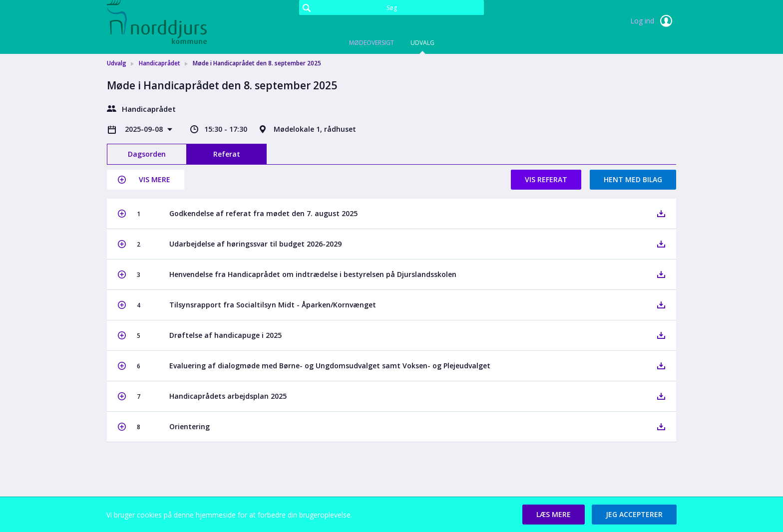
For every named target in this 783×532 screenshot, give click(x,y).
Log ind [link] (653, 21)
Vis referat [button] (546, 179)
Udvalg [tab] (422, 43)
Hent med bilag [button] (633, 179)
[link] (157, 22)
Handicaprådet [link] (160, 63)
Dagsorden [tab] (147, 154)
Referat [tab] (227, 154)
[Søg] (391, 7)
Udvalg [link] (117, 63)
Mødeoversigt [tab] (372, 43)
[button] (146, 180)
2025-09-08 (145, 129)
